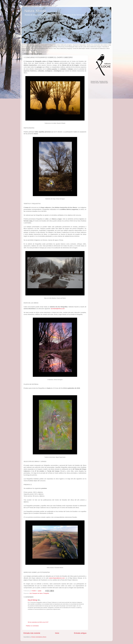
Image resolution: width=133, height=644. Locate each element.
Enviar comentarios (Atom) (39, 637)
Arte (31, 593)
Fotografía (46, 593)
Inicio (57, 633)
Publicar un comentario (32, 626)
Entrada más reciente (32, 633)
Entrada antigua (80, 633)
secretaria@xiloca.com (58, 309)
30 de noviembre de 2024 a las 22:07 (38, 622)
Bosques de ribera (37, 593)
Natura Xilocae (35, 11)
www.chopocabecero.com (57, 578)
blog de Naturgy (33, 600)
